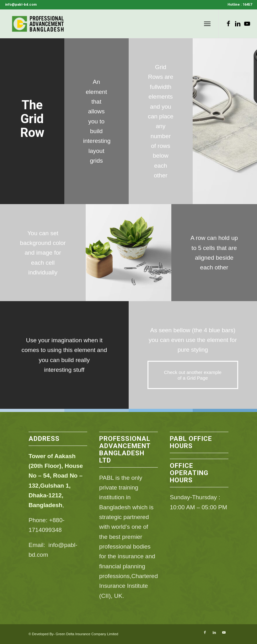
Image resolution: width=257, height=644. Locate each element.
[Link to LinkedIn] (238, 24)
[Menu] (207, 24)
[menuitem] (238, 5)
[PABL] (38, 24)
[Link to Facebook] (228, 24)
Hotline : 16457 (240, 5)
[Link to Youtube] (247, 24)
